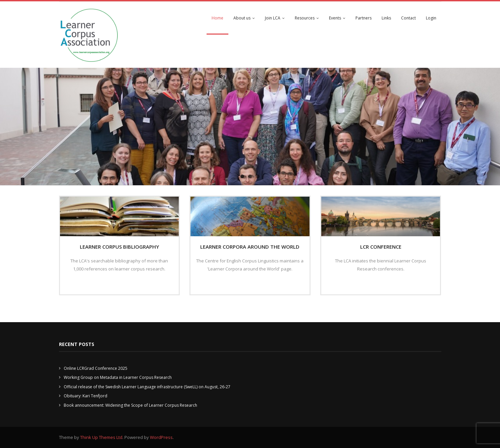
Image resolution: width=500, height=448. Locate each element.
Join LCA (273, 18)
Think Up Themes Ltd (101, 437)
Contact (408, 18)
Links (386, 18)
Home (217, 18)
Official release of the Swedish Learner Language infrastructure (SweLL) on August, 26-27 (147, 387)
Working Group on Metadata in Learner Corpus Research (118, 377)
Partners (364, 18)
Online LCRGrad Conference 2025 (96, 368)
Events (335, 18)
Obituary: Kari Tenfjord (86, 396)
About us (242, 18)
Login (431, 18)
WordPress (161, 437)
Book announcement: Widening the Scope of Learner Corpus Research (130, 405)
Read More (117, 283)
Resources (305, 18)
